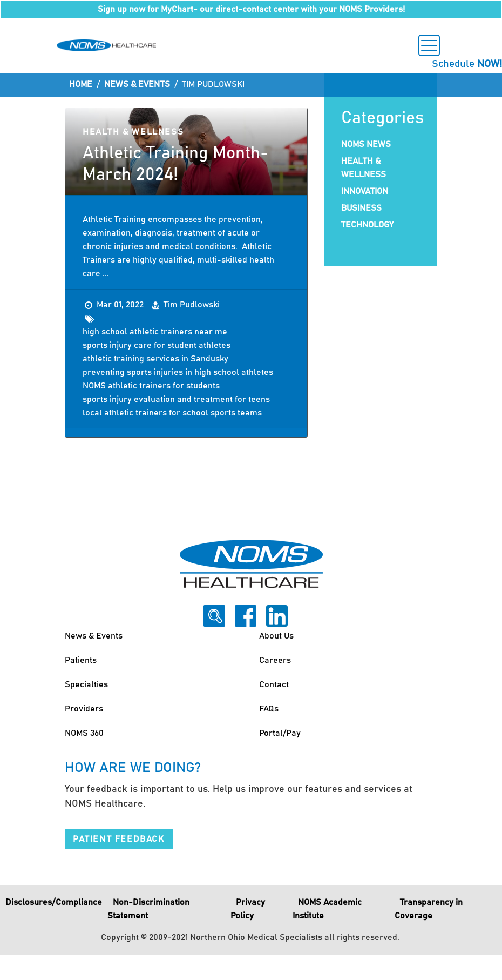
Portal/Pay (280, 733)
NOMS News (366, 144)
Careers (275, 660)
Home (81, 84)
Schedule (467, 64)
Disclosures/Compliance (54, 902)
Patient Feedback (119, 839)
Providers (84, 709)
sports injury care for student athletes (157, 345)
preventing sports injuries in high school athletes (178, 372)
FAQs (269, 709)
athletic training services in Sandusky (155, 359)
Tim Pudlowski (192, 305)
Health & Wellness (133, 132)
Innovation (365, 191)
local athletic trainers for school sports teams (172, 413)
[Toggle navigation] (429, 45)
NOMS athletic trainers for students (151, 386)
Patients (81, 660)
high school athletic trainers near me (155, 332)
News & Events (137, 84)
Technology (367, 225)
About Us (276, 636)
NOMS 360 (84, 733)
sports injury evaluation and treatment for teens (176, 399)
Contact (274, 684)
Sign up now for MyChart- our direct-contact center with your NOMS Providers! (251, 9)
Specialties (86, 684)
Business (361, 208)
